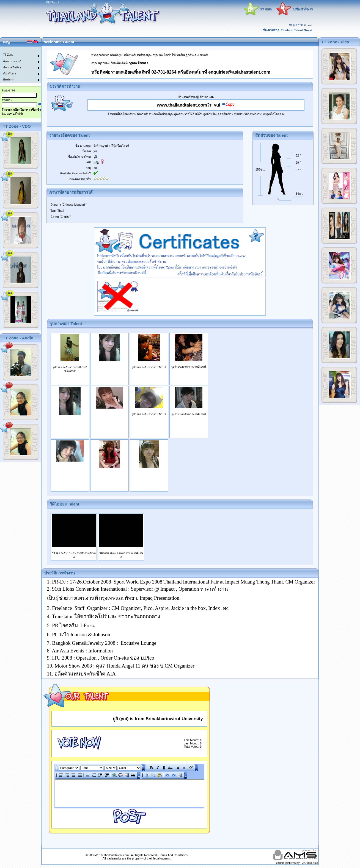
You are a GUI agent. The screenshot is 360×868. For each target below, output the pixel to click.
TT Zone (8, 55)
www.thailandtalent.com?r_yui (189, 105)
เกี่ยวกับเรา (9, 73)
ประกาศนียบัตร (12, 67)
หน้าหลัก (266, 9)
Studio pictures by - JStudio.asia (297, 863)
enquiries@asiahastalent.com (239, 72)
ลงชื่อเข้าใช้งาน (303, 9)
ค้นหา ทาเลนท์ (12, 61)
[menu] (17, 65)
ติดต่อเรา (9, 79)
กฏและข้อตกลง (138, 63)
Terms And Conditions (173, 855)
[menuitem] (17, 50)
